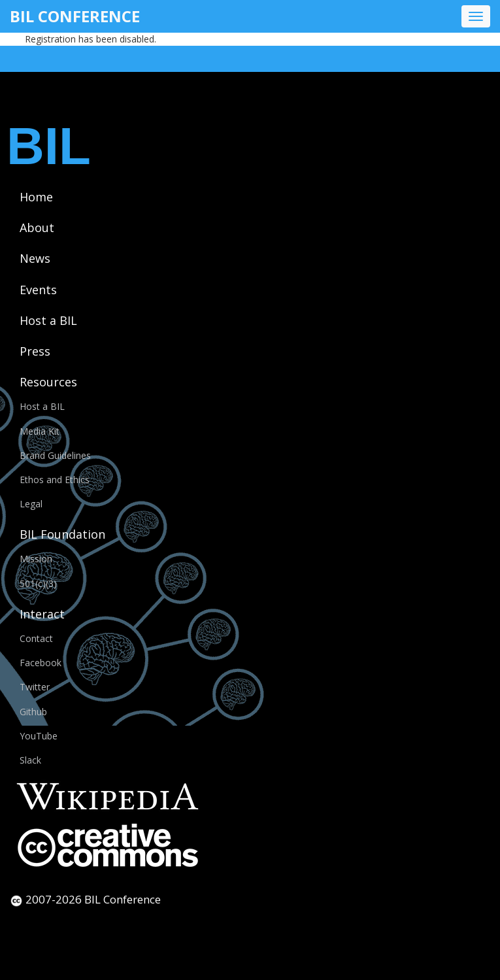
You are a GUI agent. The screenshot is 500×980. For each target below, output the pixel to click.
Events (38, 290)
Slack (30, 760)
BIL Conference (75, 16)
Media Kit (40, 431)
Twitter (35, 687)
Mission (36, 559)
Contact (36, 638)
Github (33, 712)
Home (36, 197)
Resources (48, 382)
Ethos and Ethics (55, 480)
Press (35, 351)
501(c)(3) (38, 583)
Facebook (41, 663)
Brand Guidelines (55, 455)
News (35, 258)
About (37, 228)
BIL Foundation (62, 534)
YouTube (39, 736)
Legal (31, 504)
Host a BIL (48, 320)
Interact (42, 614)
